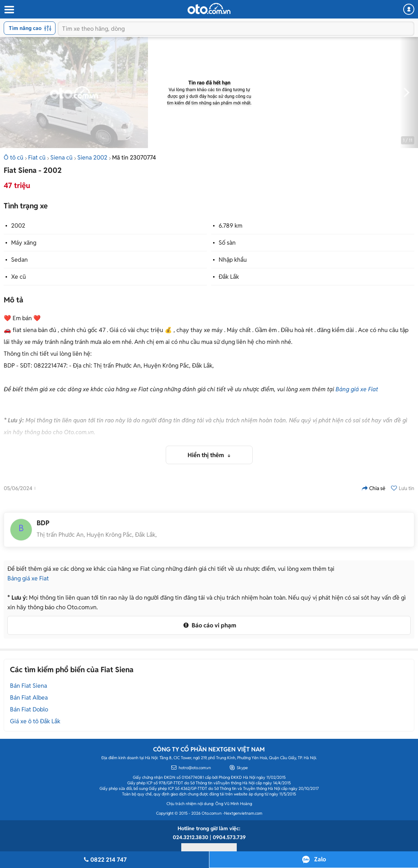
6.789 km (230, 226)
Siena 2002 (92, 157)
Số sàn (227, 243)
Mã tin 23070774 (134, 157)
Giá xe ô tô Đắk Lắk (35, 721)
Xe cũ (18, 277)
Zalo (320, 859)
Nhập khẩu (233, 260)
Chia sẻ (374, 488)
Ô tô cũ (14, 157)
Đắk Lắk (229, 277)
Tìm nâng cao (30, 28)
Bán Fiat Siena (28, 686)
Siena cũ (61, 157)
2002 (18, 226)
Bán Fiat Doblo (29, 709)
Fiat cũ (37, 157)
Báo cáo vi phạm (209, 625)
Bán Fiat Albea (29, 698)
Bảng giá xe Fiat (357, 389)
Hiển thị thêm (207, 455)
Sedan (19, 260)
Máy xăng (24, 243)
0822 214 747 (104, 860)
